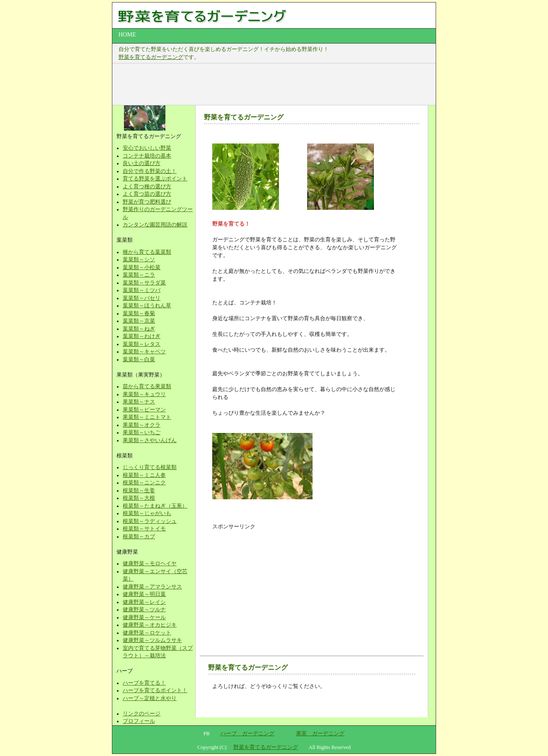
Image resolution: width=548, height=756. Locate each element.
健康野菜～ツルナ (144, 610)
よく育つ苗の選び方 (147, 194)
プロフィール (139, 721)
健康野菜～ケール (144, 617)
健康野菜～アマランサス (152, 587)
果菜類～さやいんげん (150, 440)
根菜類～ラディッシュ (150, 521)
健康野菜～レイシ (144, 602)
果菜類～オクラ (142, 425)
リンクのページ (142, 714)
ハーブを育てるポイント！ (155, 690)
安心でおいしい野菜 (147, 148)
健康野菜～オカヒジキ (150, 625)
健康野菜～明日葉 (144, 594)
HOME (127, 34)
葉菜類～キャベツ (144, 352)
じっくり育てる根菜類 (150, 467)
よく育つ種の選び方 (147, 187)
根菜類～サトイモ (144, 529)
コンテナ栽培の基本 (147, 156)
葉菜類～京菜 (139, 321)
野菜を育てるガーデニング (151, 57)
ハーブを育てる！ (144, 683)
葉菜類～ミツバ (142, 290)
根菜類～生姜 (139, 491)
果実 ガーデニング (320, 734)
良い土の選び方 (142, 163)
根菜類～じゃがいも (147, 513)
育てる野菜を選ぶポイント (155, 179)
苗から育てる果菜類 (147, 387)
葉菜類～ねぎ (139, 329)
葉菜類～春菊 (139, 314)
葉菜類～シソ (139, 260)
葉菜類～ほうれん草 (147, 306)
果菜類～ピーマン (144, 410)
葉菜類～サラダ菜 (144, 283)
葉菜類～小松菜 (142, 267)
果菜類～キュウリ (144, 394)
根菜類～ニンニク (144, 483)
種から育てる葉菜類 (147, 252)
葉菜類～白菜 (139, 360)
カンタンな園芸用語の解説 (155, 225)
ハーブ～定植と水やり (150, 698)
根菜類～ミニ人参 (144, 475)
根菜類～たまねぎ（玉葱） (155, 506)
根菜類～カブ (139, 537)
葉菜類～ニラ (139, 275)
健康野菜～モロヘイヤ (150, 564)
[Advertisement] (269, 84)
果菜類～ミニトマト (147, 417)
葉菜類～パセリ (142, 298)
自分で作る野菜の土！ (150, 171)
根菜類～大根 (139, 498)
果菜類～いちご (142, 433)
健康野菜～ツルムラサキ (152, 640)
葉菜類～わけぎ (142, 336)
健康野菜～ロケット (147, 633)
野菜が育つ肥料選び (147, 202)
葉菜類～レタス (142, 344)
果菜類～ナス (139, 402)
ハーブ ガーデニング (247, 734)
